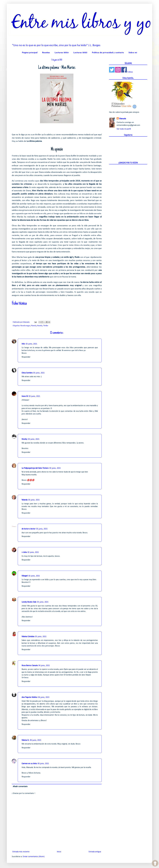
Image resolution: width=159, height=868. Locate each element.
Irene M (25, 396)
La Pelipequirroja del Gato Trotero (35, 468)
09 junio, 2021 (43, 764)
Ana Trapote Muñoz (29, 697)
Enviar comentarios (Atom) (34, 857)
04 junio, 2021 (44, 666)
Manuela (123, 119)
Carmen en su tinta (29, 764)
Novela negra (25, 326)
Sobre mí (133, 53)
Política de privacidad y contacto (108, 53)
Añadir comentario (20, 787)
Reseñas (46, 53)
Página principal (30, 53)
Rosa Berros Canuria (30, 666)
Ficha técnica (19, 304)
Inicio (59, 852)
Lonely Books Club (29, 602)
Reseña (40, 326)
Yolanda (25, 500)
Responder (26, 357)
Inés (23, 344)
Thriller (46, 326)
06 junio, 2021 (36, 740)
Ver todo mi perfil (124, 129)
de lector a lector (29, 529)
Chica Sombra (27, 373)
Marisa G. (25, 740)
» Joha (24, 552)
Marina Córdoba (28, 637)
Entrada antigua (95, 852)
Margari (25, 576)
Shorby (24, 439)
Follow (130, 72)
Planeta (34, 326)
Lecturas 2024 (62, 53)
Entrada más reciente (21, 852)
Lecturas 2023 (80, 53)
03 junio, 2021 (31, 344)
